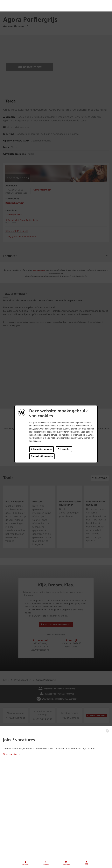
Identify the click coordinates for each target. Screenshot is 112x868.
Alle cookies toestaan (41, 449)
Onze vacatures (12, 841)
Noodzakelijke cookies (42, 456)
